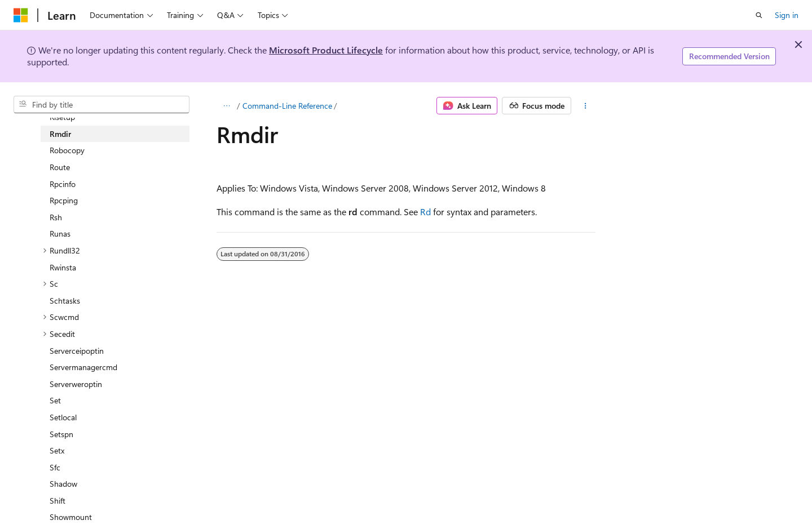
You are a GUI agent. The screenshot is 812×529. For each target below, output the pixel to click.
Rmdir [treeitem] (60, 134)
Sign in (787, 15)
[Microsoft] (21, 15)
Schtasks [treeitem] (65, 301)
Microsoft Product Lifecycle (326, 50)
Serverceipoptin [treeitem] (77, 351)
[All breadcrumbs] (226, 106)
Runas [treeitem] (60, 234)
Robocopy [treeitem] (67, 150)
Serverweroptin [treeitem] (76, 384)
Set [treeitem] (55, 400)
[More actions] (586, 106)
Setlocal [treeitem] (63, 417)
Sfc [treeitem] (55, 467)
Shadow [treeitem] (63, 484)
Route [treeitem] (60, 167)
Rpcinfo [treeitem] (63, 184)
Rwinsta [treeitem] (63, 267)
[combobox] (101, 105)
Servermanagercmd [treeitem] (83, 367)
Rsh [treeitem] (56, 217)
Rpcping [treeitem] (64, 200)
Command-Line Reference (287, 106)
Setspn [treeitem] (61, 434)
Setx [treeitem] (57, 450)
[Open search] (759, 15)
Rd (425, 212)
